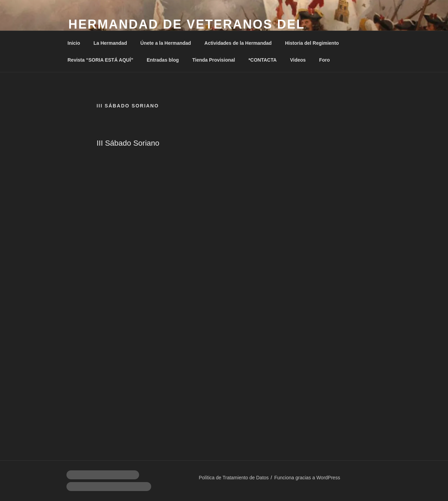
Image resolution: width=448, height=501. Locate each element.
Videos (298, 60)
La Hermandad (110, 43)
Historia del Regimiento (312, 43)
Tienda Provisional (213, 60)
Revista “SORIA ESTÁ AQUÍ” (100, 60)
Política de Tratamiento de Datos (234, 478)
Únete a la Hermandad (166, 43)
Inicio (74, 43)
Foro (325, 60)
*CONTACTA (262, 60)
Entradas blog (163, 60)
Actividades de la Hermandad (238, 43)
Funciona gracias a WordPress (307, 478)
